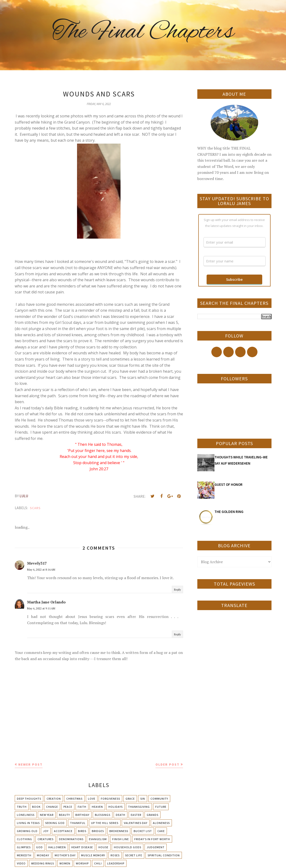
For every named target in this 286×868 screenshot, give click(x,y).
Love (92, 799)
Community (159, 799)
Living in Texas (28, 823)
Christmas (74, 799)
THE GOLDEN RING (229, 512)
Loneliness (26, 815)
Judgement (156, 847)
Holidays (116, 807)
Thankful (78, 823)
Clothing (24, 839)
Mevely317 (37, 563)
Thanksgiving (139, 807)
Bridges (98, 831)
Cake (161, 831)
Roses (115, 855)
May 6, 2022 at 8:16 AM (41, 569)
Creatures (46, 839)
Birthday (82, 815)
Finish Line (121, 839)
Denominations (71, 839)
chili (98, 863)
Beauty (64, 815)
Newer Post (30, 764)
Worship (82, 863)
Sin (143, 799)
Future (161, 807)
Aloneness (161, 823)
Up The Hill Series (105, 823)
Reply (177, 590)
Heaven (97, 807)
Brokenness (119, 831)
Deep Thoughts (29, 799)
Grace (130, 799)
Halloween (57, 847)
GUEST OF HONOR (228, 484)
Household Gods (128, 847)
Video (21, 863)
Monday (43, 855)
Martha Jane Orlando (46, 602)
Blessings (103, 815)
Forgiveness (110, 799)
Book (36, 807)
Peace (68, 807)
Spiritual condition (164, 855)
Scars (35, 508)
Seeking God (55, 823)
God (39, 847)
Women (65, 863)
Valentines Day (136, 823)
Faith (82, 807)
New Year (47, 815)
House (103, 847)
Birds (82, 831)
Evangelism (98, 839)
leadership (116, 863)
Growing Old (27, 831)
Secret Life (134, 855)
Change (52, 807)
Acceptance (63, 831)
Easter (136, 815)
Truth (22, 807)
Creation (54, 799)
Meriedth (24, 855)
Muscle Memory (93, 855)
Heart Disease (82, 847)
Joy (46, 831)
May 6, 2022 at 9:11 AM (41, 608)
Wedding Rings (43, 863)
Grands (153, 815)
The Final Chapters (143, 32)
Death (121, 815)
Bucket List (143, 831)
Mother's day (65, 855)
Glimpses (24, 847)
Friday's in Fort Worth (152, 839)
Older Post (167, 764)
